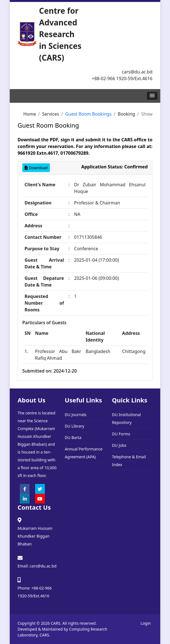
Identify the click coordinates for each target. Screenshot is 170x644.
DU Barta (73, 437)
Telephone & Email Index (129, 461)
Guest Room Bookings (88, 114)
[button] (152, 96)
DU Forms (121, 434)
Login (146, 623)
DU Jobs (119, 445)
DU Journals (76, 415)
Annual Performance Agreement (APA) (83, 453)
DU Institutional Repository (127, 418)
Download (36, 168)
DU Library (74, 426)
